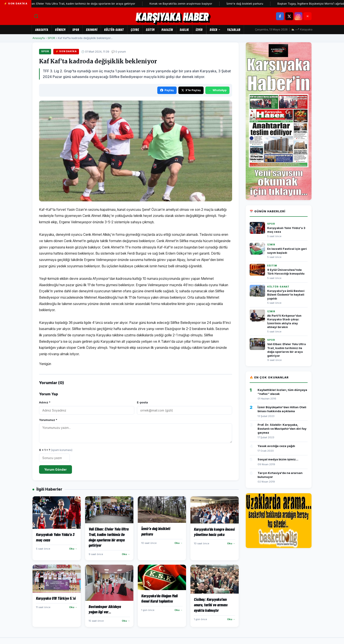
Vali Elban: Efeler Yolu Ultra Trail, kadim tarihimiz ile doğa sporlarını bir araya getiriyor (60, 4)
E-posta (142, 402)
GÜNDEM (60, 30)
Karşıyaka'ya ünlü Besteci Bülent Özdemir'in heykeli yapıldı (286, 295)
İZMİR (199, 30)
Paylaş (167, 90)
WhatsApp (217, 90)
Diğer (215, 30)
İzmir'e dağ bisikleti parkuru (226, 4)
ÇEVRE (135, 30)
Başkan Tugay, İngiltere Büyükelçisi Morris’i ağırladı (292, 4)
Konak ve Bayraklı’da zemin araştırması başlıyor (162, 4)
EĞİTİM (150, 30)
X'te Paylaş (191, 90)
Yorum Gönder (56, 469)
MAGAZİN (167, 30)
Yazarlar (234, 30)
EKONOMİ (92, 30)
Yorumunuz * (48, 420)
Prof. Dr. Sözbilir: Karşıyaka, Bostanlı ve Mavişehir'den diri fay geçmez (282, 429)
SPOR (76, 30)
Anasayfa (42, 30)
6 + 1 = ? (56, 450)
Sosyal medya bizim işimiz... (278, 459)
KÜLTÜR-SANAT (114, 30)
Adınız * (45, 402)
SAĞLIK (184, 30)
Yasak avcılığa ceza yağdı (276, 446)
